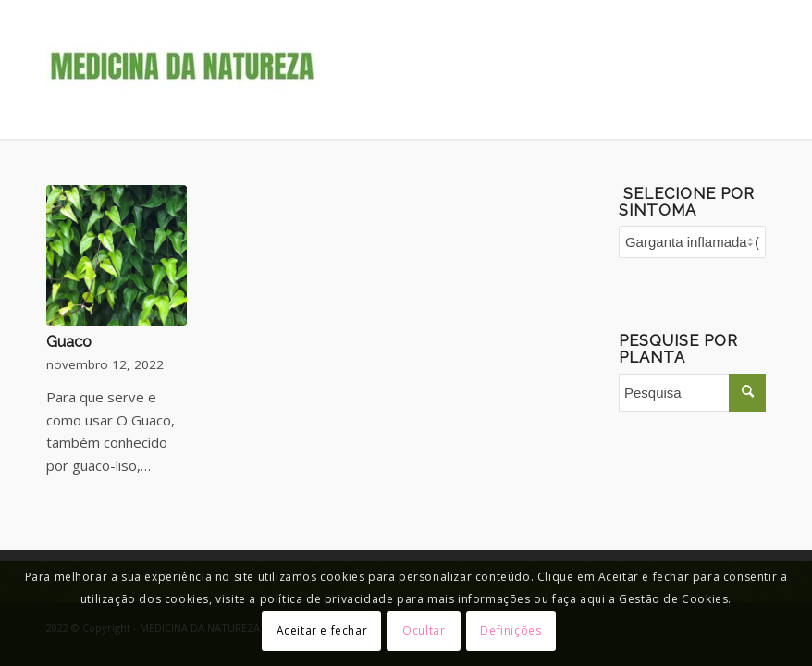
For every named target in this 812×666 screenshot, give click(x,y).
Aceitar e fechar (322, 630)
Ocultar (424, 630)
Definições (511, 630)
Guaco (69, 341)
